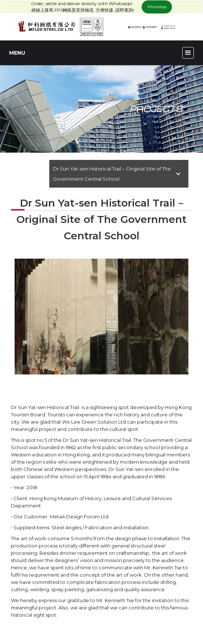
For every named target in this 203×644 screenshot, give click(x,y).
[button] (188, 53)
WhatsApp (157, 7)
